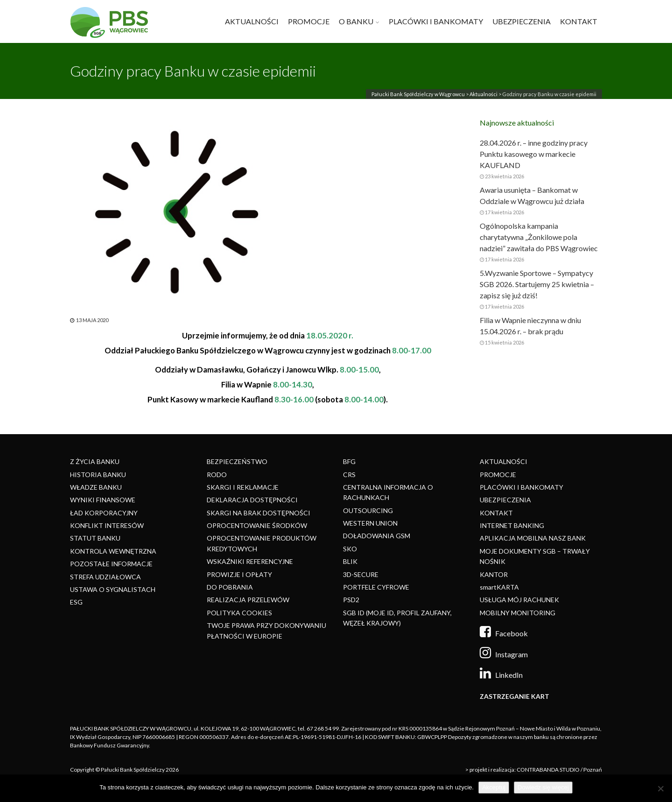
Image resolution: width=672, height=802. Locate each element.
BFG (349, 461)
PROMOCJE (309, 21)
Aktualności (483, 94)
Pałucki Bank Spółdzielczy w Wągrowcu (418, 94)
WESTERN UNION (370, 523)
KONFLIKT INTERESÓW (107, 525)
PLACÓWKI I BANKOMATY (436, 21)
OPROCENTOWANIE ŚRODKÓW (257, 525)
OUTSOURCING (368, 510)
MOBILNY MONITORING (518, 613)
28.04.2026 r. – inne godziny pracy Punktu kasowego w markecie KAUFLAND (534, 154)
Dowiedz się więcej (543, 787)
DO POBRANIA (230, 587)
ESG (76, 602)
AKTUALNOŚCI (252, 21)
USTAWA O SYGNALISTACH (113, 589)
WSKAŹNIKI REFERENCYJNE (250, 561)
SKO (350, 549)
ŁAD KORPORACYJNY (104, 513)
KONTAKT (579, 21)
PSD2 (351, 600)
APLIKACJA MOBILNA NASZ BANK (533, 538)
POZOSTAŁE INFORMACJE (111, 564)
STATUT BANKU (95, 538)
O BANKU (356, 21)
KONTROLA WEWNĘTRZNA (113, 551)
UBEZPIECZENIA (521, 21)
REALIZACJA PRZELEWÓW (248, 600)
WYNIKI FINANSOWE (103, 500)
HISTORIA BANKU (98, 475)
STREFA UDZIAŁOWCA (105, 577)
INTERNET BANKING (512, 525)
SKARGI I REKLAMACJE (243, 487)
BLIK (350, 561)
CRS (349, 475)
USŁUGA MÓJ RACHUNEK (519, 600)
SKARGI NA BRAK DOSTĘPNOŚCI (259, 513)
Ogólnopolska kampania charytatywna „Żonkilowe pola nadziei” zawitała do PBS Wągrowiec (539, 237)
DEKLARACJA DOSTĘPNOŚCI (252, 500)
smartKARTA (499, 587)
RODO (217, 475)
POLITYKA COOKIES (239, 613)
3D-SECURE (361, 574)
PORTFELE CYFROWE (376, 587)
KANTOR (494, 574)
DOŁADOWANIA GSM (377, 536)
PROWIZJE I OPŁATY (239, 574)
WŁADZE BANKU (96, 487)
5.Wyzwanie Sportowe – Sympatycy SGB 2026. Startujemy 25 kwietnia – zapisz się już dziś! (537, 284)
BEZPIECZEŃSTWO (237, 461)
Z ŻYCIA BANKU (95, 461)
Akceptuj (494, 787)
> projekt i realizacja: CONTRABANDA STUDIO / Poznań (534, 770)
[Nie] (660, 788)
